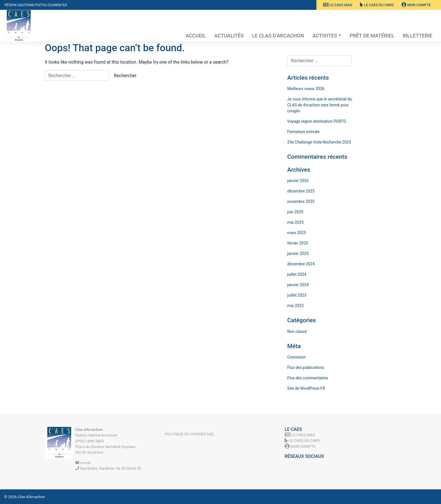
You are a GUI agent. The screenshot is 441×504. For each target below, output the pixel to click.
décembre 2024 (301, 264)
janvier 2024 (298, 285)
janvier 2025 (298, 254)
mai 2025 (295, 222)
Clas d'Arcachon (31, 497)
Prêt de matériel (372, 36)
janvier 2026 (298, 181)
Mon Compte (416, 5)
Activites (325, 36)
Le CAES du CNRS (377, 5)
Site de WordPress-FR (306, 388)
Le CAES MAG (338, 5)
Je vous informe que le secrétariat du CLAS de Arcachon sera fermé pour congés (319, 105)
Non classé (297, 331)
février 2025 (298, 243)
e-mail (83, 463)
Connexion (296, 357)
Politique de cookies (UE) (189, 434)
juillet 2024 (297, 274)
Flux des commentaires (308, 378)
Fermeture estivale (303, 132)
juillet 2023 (297, 295)
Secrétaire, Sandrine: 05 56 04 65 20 (108, 468)
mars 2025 (297, 233)
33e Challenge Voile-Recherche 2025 (319, 142)
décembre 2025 (301, 191)
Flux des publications (306, 368)
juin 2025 (295, 212)
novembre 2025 (301, 201)
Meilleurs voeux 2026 (306, 89)
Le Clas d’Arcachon (278, 36)
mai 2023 (295, 306)
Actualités (229, 36)
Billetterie (418, 36)
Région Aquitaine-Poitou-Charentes (36, 5)
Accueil (196, 36)
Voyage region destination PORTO (317, 121)
